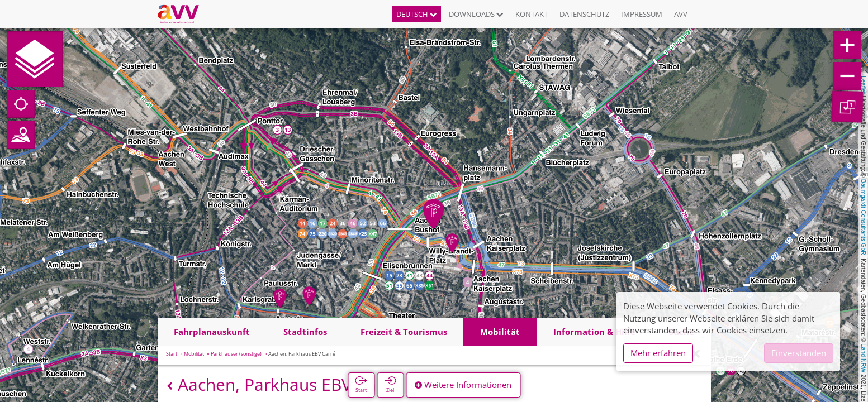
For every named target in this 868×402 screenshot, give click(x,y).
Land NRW (864, 358)
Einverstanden (799, 353)
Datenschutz (584, 14)
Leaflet (864, 85)
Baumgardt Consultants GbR (864, 217)
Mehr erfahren (658, 353)
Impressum (642, 14)
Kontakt (532, 14)
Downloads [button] (476, 14)
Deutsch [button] (417, 14)
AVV (681, 14)
